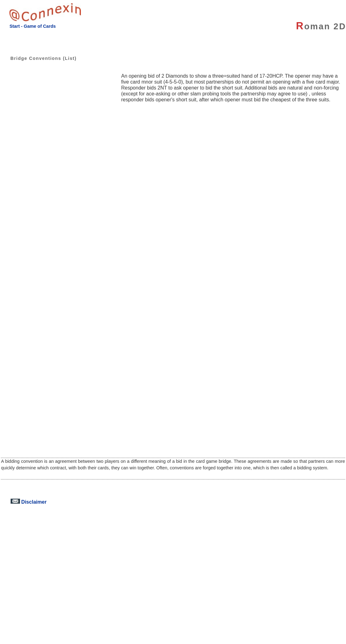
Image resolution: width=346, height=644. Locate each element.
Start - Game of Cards (32, 26)
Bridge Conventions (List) (39, 58)
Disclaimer (29, 502)
